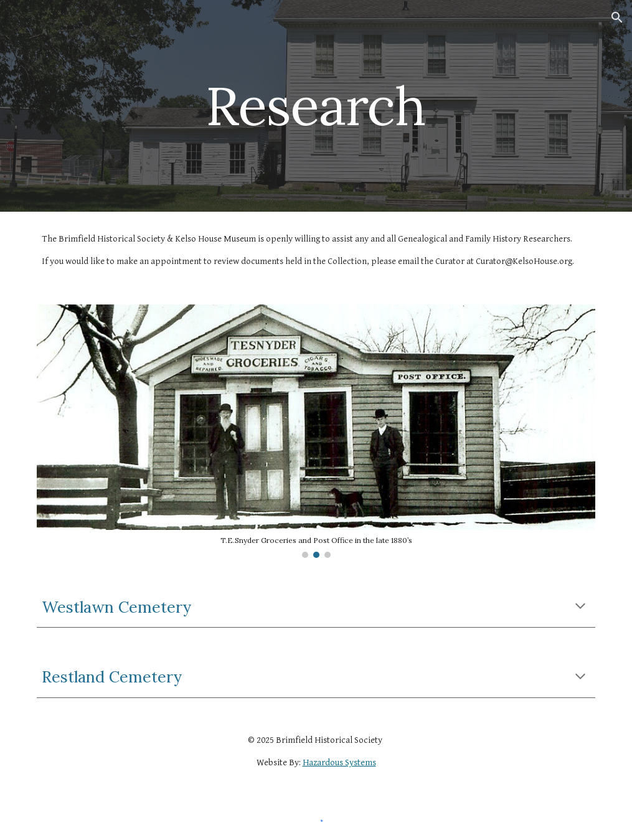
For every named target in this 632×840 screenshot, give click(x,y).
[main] (316, 106)
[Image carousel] (316, 431)
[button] (617, 17)
